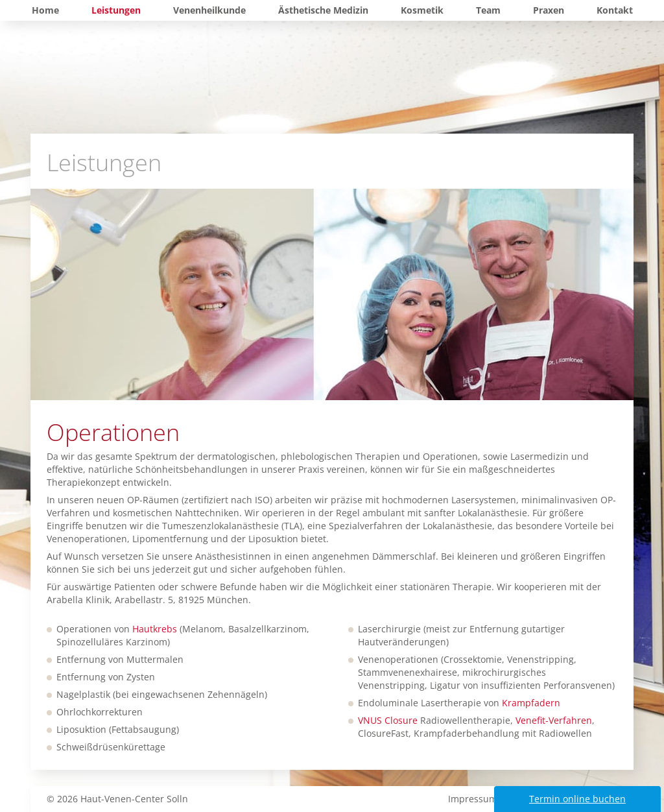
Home (45, 10)
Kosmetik (422, 10)
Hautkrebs (155, 629)
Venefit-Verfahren (554, 720)
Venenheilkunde (209, 10)
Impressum (473, 799)
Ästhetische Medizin (323, 10)
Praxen (549, 10)
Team (488, 10)
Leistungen (116, 10)
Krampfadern (531, 703)
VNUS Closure (388, 720)
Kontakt (615, 10)
